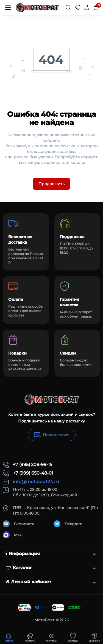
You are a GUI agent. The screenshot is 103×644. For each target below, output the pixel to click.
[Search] (68, 7)
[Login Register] (87, 7)
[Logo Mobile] (37, 7)
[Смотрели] (30, 637)
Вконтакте (19, 524)
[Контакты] (77, 7)
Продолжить (51, 184)
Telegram (68, 524)
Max (12, 535)
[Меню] (8, 7)
